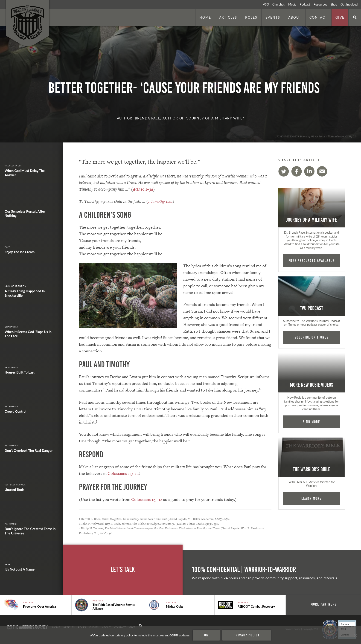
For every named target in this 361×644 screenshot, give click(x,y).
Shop (334, 4)
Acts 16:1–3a (143, 189)
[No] (355, 635)
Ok (206, 635)
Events (273, 17)
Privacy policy (247, 635)
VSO (266, 4)
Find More (312, 422)
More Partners (324, 604)
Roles (251, 17)
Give (340, 17)
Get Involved (349, 4)
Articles (228, 17)
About (295, 17)
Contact (318, 17)
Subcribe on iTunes (312, 337)
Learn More (312, 498)
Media (292, 4)
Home (205, 17)
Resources (320, 4)
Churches (279, 4)
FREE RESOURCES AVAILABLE (312, 261)
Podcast (305, 4)
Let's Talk (123, 570)
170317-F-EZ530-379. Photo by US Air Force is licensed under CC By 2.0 (316, 136)
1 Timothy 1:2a (160, 201)
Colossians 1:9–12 (123, 473)
